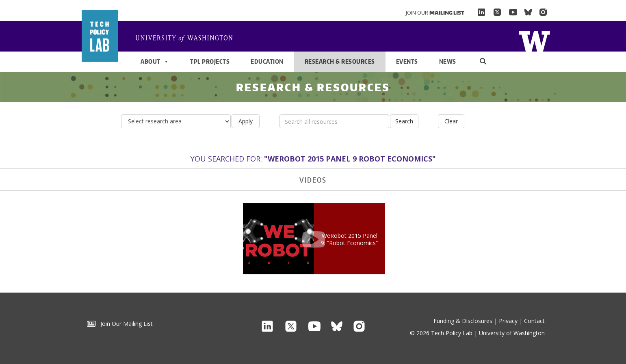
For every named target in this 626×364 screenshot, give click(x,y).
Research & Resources (340, 61)
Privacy (508, 321)
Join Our (435, 13)
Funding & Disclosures (463, 321)
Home (187, 39)
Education (267, 61)
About (155, 62)
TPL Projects (210, 61)
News (448, 61)
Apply (246, 121)
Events (407, 61)
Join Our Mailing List (120, 324)
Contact (534, 321)
